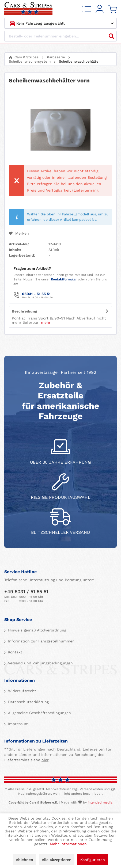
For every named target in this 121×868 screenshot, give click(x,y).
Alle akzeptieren (57, 860)
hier (45, 760)
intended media (100, 802)
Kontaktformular (64, 279)
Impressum (18, 724)
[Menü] (87, 9)
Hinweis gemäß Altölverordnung (36, 630)
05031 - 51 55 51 (36, 294)
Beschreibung (24, 311)
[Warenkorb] (112, 9)
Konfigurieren (93, 860)
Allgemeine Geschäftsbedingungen (39, 713)
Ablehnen (24, 860)
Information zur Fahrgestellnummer (40, 641)
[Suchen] (111, 36)
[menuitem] (87, 9)
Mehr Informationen (68, 844)
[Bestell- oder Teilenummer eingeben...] (61, 36)
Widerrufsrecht (21, 691)
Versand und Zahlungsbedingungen (40, 663)
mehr (46, 322)
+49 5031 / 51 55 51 (26, 591)
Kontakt (14, 652)
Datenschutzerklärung (28, 702)
